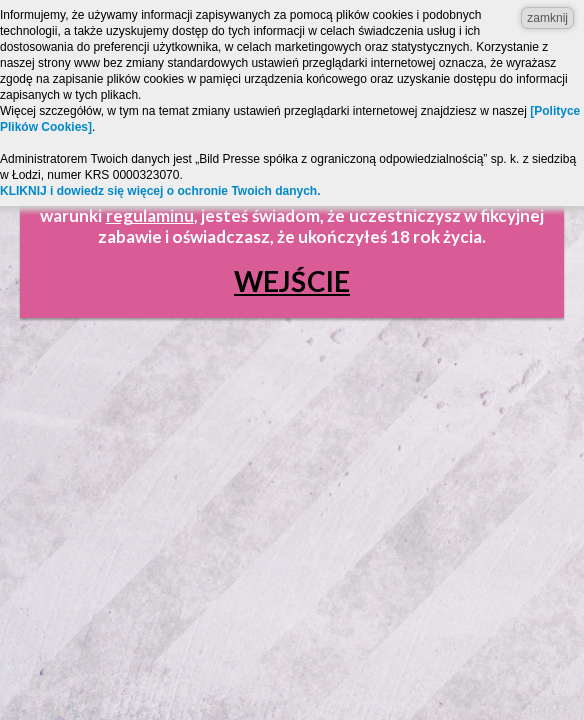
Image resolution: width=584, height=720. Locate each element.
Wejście (292, 281)
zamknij (547, 18)
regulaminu (150, 215)
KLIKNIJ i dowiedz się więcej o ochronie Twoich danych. (160, 191)
